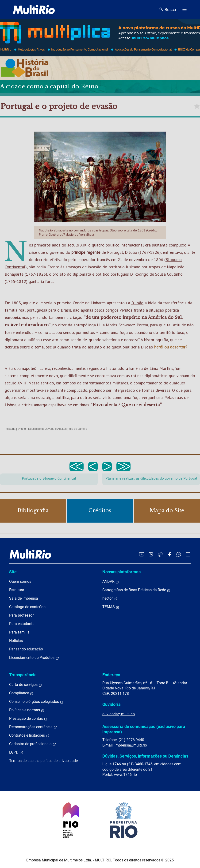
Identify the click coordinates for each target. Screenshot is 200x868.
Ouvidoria (112, 704)
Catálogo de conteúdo (27, 607)
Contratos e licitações (29, 735)
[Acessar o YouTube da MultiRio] (142, 554)
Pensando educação (26, 649)
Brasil (66, 310)
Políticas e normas (27, 710)
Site (13, 572)
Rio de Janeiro (78, 429)
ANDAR (111, 582)
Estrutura (17, 590)
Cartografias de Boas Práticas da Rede (137, 590)
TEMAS (111, 607)
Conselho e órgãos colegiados (36, 702)
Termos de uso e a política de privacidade (43, 761)
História (11, 429)
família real (15, 310)
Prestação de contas (28, 719)
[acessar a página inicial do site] (34, 9)
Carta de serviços (26, 685)
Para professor (21, 615)
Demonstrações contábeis (33, 727)
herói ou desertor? (171, 347)
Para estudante (22, 624)
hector (110, 598)
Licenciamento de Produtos (34, 658)
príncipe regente (86, 252)
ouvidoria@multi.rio (119, 714)
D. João (131, 252)
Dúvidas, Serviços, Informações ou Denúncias (145, 756)
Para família (19, 632)
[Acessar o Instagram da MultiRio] (151, 554)
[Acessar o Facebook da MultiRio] (169, 554)
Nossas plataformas (121, 572)
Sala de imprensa (24, 598)
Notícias (16, 641)
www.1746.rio (125, 775)
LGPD (16, 752)
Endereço (111, 675)
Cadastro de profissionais (33, 744)
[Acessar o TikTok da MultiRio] (160, 554)
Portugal (115, 252)
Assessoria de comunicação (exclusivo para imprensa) (144, 729)
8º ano (22, 429)
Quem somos (20, 581)
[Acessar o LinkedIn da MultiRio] (188, 554)
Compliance (21, 693)
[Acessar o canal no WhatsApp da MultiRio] (179, 554)
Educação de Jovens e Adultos (47, 429)
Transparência (23, 675)
